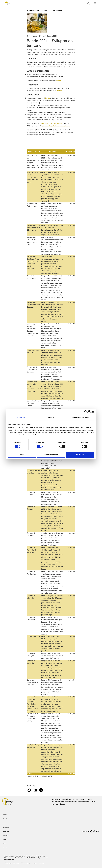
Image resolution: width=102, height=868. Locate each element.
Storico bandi (6, 831)
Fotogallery (6, 835)
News (4, 844)
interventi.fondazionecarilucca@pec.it (57, 126)
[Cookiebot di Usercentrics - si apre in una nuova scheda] (86, 412)
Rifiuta (22, 455)
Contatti (5, 848)
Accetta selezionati (51, 455)
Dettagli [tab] (51, 417)
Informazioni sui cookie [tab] (81, 417)
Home (29, 11)
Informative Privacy (38, 863)
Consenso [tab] (21, 417)
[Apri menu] (95, 3)
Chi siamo (5, 815)
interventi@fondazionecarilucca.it (52, 124)
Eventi (4, 840)
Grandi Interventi (7, 823)
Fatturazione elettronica (12, 863)
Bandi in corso (6, 827)
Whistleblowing (26, 863)
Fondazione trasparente (8, 819)
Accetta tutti (80, 455)
